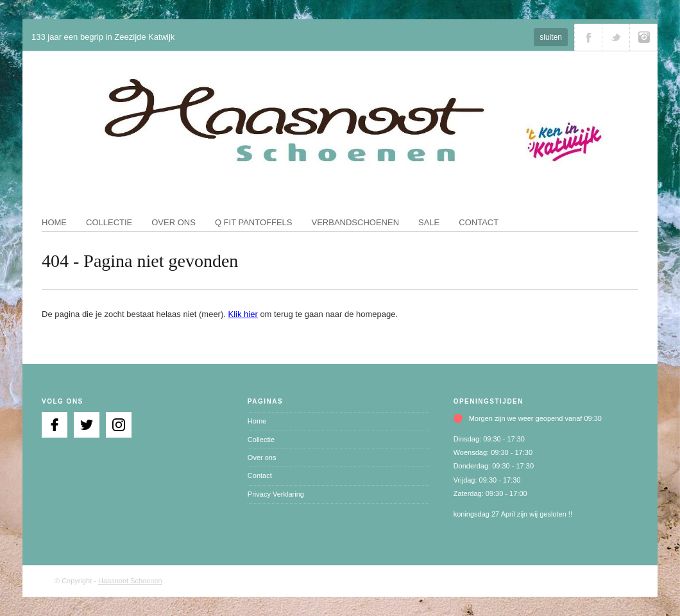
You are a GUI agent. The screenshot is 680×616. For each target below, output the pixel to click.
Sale (429, 222)
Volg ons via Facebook (588, 37)
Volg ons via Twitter (616, 37)
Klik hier (243, 314)
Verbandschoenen (356, 222)
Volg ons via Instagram (643, 37)
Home (54, 222)
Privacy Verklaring (276, 494)
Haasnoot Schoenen (130, 581)
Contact (479, 222)
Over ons (174, 222)
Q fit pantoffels (254, 222)
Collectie (109, 222)
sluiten (551, 37)
